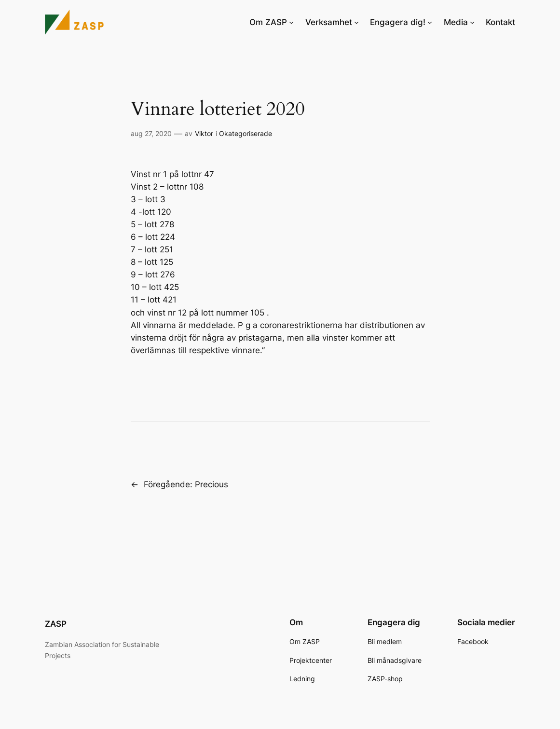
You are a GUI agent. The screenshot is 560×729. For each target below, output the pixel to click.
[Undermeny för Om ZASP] (291, 22)
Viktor (204, 133)
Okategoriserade (246, 133)
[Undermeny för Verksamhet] (356, 22)
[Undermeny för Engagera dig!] (430, 22)
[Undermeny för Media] (472, 22)
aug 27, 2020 (151, 133)
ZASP (56, 624)
